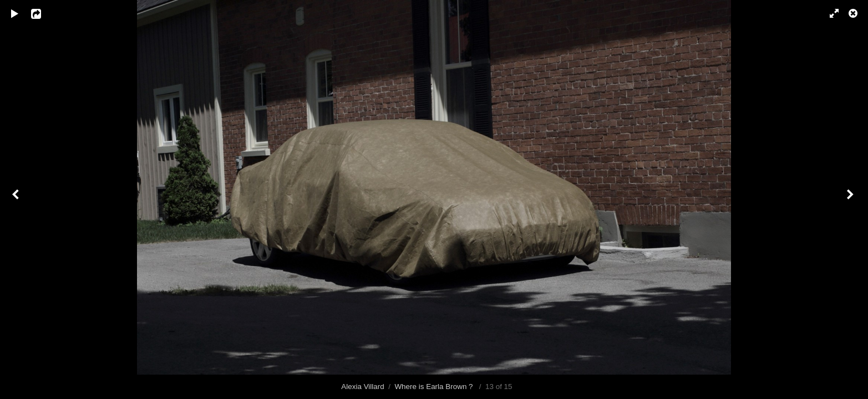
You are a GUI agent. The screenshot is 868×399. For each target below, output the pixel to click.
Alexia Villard (362, 387)
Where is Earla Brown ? (435, 387)
